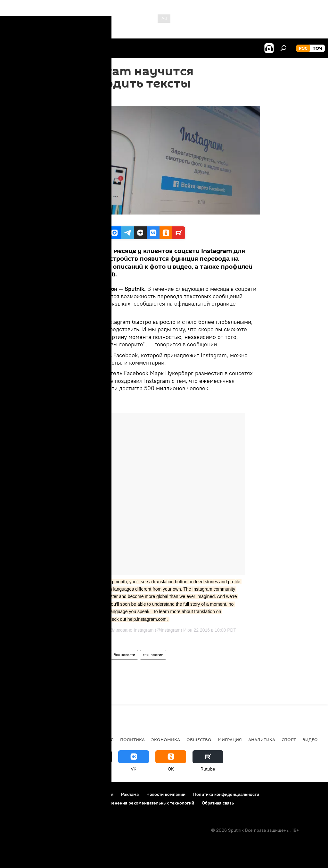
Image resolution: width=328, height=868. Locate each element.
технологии (153, 655)
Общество (199, 739)
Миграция (230, 739)
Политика (132, 739)
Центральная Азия (68, 739)
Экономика (166, 739)
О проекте (17, 794)
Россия (105, 739)
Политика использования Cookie (41, 803)
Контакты (46, 794)
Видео (310, 739)
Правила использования (88, 794)
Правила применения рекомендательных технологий (138, 803)
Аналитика (262, 739)
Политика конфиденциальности (226, 794)
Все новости (124, 655)
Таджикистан (23, 739)
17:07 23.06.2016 (85, 98)
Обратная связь (218, 803)
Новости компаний (166, 794)
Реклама (130, 794)
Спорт (289, 739)
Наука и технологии (88, 655)
